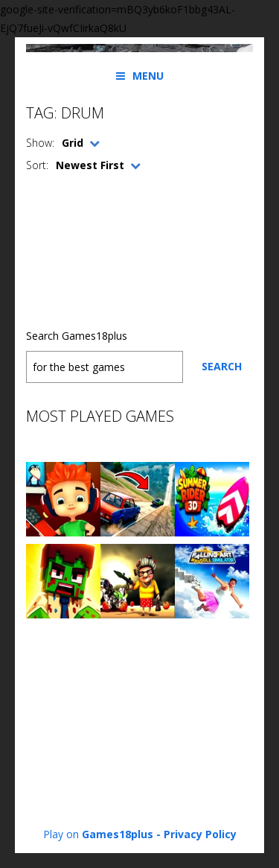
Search (222, 366)
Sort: (37, 165)
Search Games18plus (77, 336)
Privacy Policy (200, 834)
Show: (40, 143)
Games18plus (118, 834)
